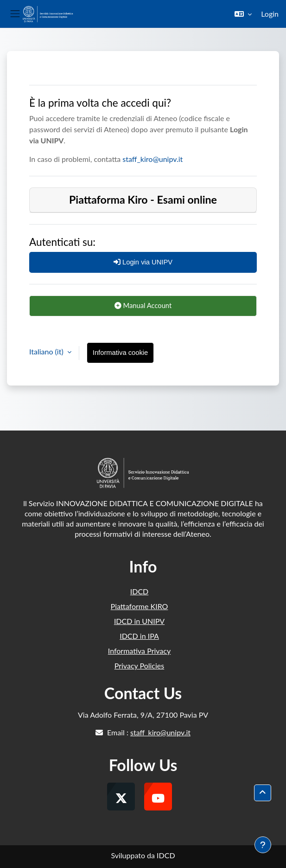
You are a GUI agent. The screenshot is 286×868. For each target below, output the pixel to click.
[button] (243, 14)
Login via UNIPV (143, 262)
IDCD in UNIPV (139, 621)
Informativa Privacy (139, 651)
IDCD (140, 591)
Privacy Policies (139, 665)
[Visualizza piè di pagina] (263, 845)
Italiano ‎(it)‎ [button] (47, 351)
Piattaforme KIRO (140, 606)
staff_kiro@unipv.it (153, 159)
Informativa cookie (120, 353)
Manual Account (143, 305)
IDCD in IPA (139, 636)
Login (270, 14)
